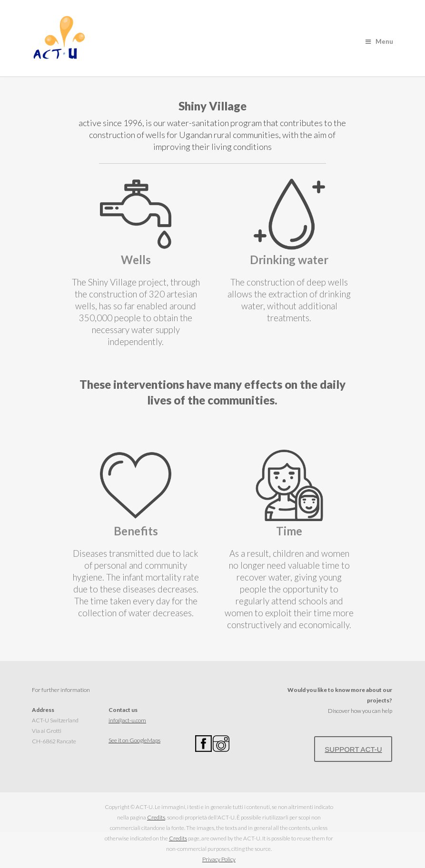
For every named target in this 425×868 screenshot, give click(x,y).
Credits (156, 817)
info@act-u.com (127, 720)
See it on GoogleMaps (134, 740)
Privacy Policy (219, 859)
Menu (379, 41)
